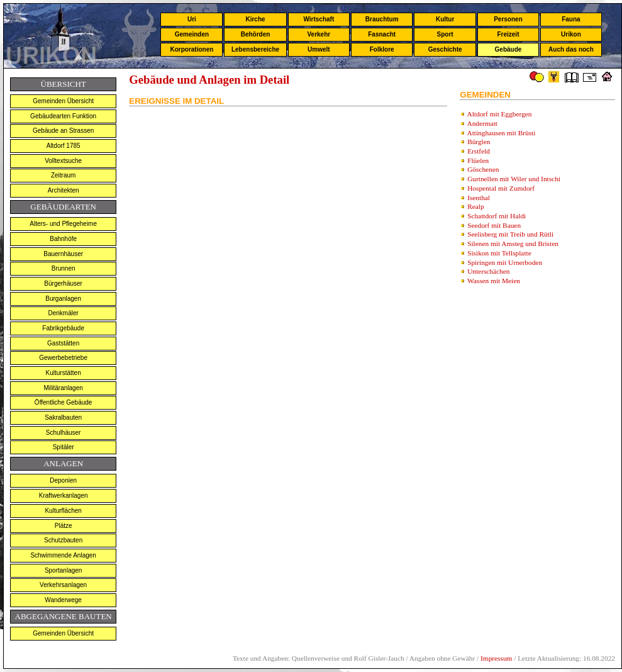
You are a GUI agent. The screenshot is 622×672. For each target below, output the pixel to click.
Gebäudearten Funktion (63, 116)
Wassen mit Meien (494, 281)
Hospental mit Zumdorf (501, 188)
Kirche (255, 19)
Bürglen (479, 142)
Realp (475, 206)
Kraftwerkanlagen (64, 496)
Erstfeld (479, 151)
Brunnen (64, 268)
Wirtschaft (319, 19)
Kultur (445, 19)
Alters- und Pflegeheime (63, 224)
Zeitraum (63, 175)
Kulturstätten (64, 373)
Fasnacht (382, 34)
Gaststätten (63, 343)
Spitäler (64, 447)
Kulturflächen (63, 511)
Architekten (64, 190)
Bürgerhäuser (63, 283)
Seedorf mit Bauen (494, 225)
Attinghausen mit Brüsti (502, 133)
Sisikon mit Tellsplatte (499, 253)
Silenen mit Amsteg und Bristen (513, 244)
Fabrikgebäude (63, 328)
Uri (192, 19)
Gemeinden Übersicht (63, 101)
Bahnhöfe (63, 239)
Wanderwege (63, 600)
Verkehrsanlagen (63, 585)
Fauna (571, 19)
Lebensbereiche (255, 49)
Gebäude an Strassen (63, 131)
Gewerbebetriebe (63, 358)
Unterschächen (488, 271)
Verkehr (319, 34)
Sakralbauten (63, 417)
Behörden (256, 34)
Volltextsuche (63, 161)
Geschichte (445, 49)
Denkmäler (63, 313)
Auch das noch (571, 49)
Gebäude (508, 49)
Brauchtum (382, 19)
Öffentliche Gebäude (64, 402)
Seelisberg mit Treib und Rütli (510, 234)
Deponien (63, 480)
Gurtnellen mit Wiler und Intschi (514, 179)
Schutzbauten (63, 540)
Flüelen (478, 160)
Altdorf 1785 (64, 146)
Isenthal (479, 198)
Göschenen (483, 169)
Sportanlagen (64, 570)
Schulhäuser (64, 433)
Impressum (496, 658)
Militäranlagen (64, 388)
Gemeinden (192, 34)
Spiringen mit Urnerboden (505, 262)
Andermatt (482, 123)
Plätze (64, 526)
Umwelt (319, 49)
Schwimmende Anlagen (63, 555)
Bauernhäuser (63, 254)
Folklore (382, 49)
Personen (508, 19)
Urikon (571, 34)
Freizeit (508, 34)
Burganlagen (63, 299)
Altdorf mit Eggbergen (500, 114)
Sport (445, 34)
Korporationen (192, 49)
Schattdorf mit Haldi (497, 216)
